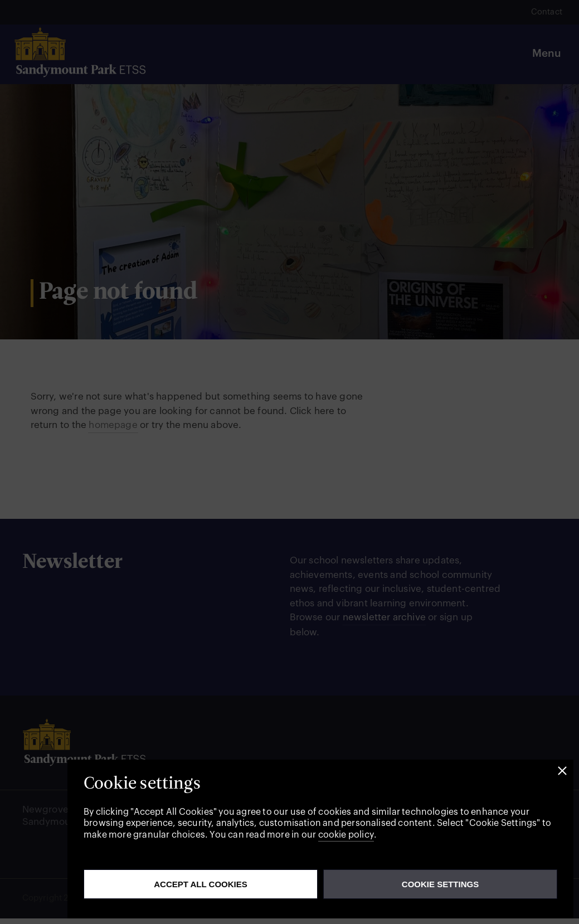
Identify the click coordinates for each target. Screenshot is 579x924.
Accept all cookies (201, 884)
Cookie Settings (440, 884)
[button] (562, 771)
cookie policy (346, 835)
